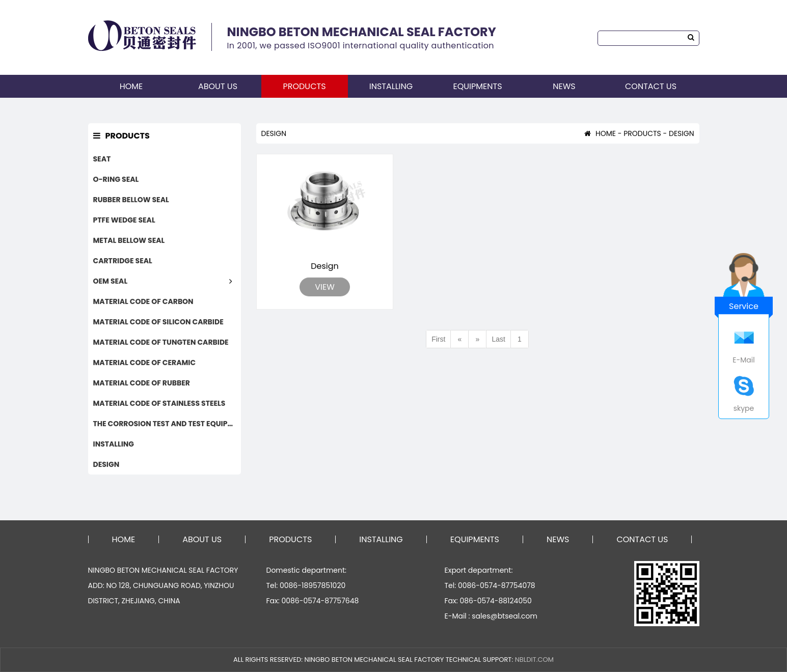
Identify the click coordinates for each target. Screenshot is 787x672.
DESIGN (106, 465)
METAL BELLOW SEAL (129, 241)
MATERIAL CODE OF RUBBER (142, 383)
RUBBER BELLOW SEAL (131, 200)
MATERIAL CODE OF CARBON (143, 302)
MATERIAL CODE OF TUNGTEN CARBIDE (161, 343)
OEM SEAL (111, 282)
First (438, 340)
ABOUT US (218, 86)
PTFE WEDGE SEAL (124, 220)
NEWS (564, 86)
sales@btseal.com (505, 616)
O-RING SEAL (116, 180)
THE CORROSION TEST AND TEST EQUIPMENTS (167, 424)
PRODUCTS (304, 86)
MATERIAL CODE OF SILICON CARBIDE (158, 322)
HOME (131, 86)
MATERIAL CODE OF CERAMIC (145, 363)
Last (498, 340)
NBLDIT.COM (534, 660)
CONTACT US (651, 86)
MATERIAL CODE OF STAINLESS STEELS (159, 404)
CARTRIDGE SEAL (123, 261)
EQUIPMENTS (477, 86)
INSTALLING (391, 86)
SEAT (102, 159)
